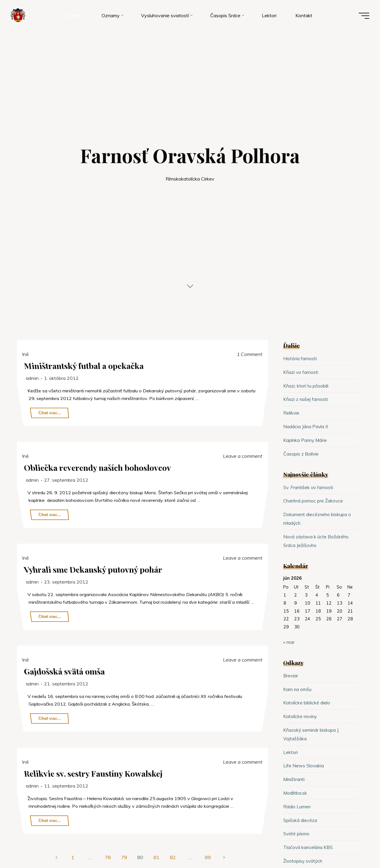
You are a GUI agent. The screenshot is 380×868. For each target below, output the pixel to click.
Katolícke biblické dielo (307, 703)
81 (157, 857)
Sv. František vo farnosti (309, 487)
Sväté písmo (296, 834)
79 (124, 857)
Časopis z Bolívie (301, 454)
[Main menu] (363, 16)
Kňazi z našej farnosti (306, 399)
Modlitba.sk (295, 793)
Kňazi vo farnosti (301, 372)
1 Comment (249, 354)
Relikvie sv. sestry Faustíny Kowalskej (94, 773)
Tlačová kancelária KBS (308, 847)
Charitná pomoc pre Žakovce (314, 501)
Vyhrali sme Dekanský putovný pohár (94, 569)
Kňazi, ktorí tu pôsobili (306, 386)
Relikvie (291, 413)
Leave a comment (243, 456)
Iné (26, 354)
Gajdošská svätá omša (65, 671)
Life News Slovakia (304, 766)
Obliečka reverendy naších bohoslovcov (98, 467)
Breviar (291, 676)
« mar (289, 642)
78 (108, 857)
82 (173, 857)
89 (208, 857)
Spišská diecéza (300, 820)
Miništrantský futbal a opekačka (84, 366)
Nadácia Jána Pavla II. (306, 426)
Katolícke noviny (301, 716)
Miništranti (294, 779)
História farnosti (300, 358)
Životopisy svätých (304, 861)
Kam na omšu (297, 689)
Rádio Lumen (297, 807)
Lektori (290, 752)
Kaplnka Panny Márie (306, 440)
